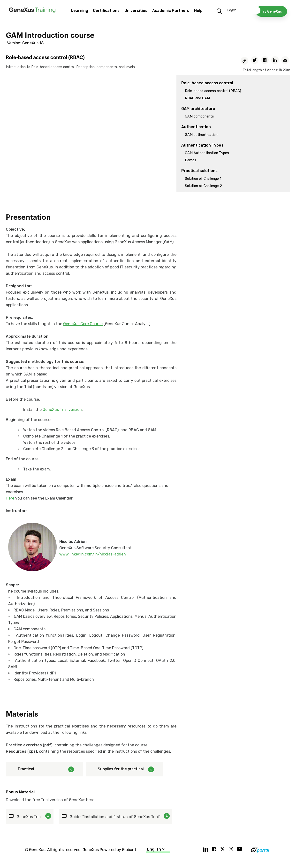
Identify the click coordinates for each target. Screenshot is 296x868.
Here (10, 498)
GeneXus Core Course (83, 324)
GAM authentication (201, 135)
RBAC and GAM (197, 98)
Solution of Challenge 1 (203, 179)
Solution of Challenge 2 (203, 186)
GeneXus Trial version (62, 410)
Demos (191, 160)
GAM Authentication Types (207, 153)
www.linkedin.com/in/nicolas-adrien (93, 554)
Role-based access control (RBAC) (213, 91)
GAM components (199, 116)
